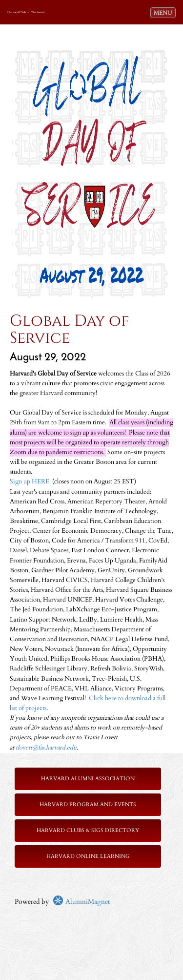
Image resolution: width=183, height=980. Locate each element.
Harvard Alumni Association (88, 779)
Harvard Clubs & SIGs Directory (88, 830)
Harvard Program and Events (88, 804)
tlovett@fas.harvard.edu (46, 748)
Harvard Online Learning (88, 856)
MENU (164, 12)
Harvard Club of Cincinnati (26, 12)
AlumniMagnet (81, 902)
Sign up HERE (30, 482)
